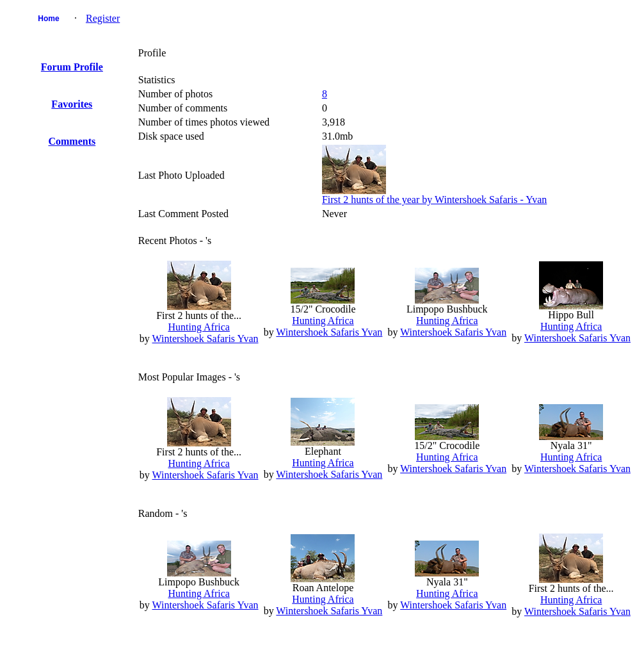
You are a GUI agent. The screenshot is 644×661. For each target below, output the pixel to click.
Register (103, 18)
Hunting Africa (198, 327)
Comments (72, 141)
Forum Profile (72, 67)
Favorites (72, 104)
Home (48, 19)
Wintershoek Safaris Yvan (205, 339)
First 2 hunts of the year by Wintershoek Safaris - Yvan (434, 200)
